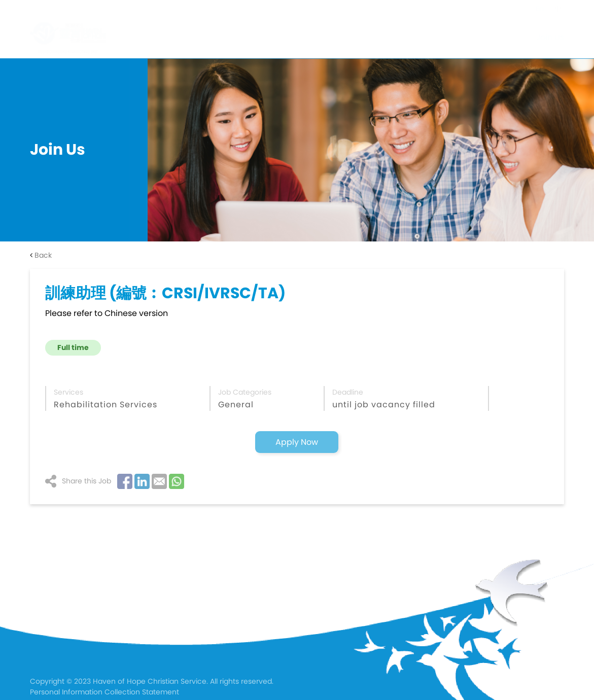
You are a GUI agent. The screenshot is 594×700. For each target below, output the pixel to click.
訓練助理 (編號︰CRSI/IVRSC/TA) (165, 293)
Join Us (550, 37)
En (540, 9)
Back (41, 255)
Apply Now (297, 442)
